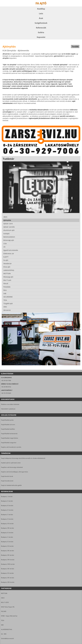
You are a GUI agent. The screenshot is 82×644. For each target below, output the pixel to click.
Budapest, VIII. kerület (7, 528)
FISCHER (4, 611)
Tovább (75, 47)
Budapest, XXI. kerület (8, 578)
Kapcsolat (41, 37)
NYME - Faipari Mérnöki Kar (9, 616)
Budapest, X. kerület (7, 537)
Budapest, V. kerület (7, 515)
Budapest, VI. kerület (7, 519)
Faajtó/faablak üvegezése (9, 443)
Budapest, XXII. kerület (8, 582)
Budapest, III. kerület (7, 506)
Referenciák (41, 28)
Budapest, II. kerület (7, 501)
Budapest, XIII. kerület (7, 551)
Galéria (41, 32)
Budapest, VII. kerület (7, 524)
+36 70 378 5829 (6, 393)
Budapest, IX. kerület (7, 533)
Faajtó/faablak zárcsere (8, 425)
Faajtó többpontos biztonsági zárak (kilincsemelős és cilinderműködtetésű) (23, 458)
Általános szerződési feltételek (10, 404)
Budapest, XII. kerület (7, 546)
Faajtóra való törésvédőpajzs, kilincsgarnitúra (15, 472)
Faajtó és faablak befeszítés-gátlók (11, 485)
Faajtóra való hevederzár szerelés (11, 447)
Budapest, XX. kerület (7, 573)
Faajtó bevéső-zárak (7, 476)
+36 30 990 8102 (6, 387)
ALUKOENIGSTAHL (7, 629)
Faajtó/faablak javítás (7, 420)
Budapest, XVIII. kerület (8, 564)
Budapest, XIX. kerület (8, 569)
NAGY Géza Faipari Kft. (8, 607)
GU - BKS (4, 634)
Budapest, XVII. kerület (8, 560)
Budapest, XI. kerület (7, 542)
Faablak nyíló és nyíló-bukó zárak (11, 463)
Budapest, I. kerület (7, 496)
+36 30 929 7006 (6, 380)
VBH (2, 625)
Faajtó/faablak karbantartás (9, 434)
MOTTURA (4, 593)
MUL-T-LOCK (5, 602)
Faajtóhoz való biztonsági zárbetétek (12, 467)
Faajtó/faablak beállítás (8, 429)
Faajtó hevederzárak (7, 481)
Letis (41, 14)
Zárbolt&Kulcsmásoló (7, 638)
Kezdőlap (41, 9)
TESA (3, 620)
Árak (41, 18)
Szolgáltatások (41, 23)
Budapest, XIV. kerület (8, 555)
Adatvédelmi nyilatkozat (8, 409)
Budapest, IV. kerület (7, 510)
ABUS (3, 598)
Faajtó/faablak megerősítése (10, 438)
